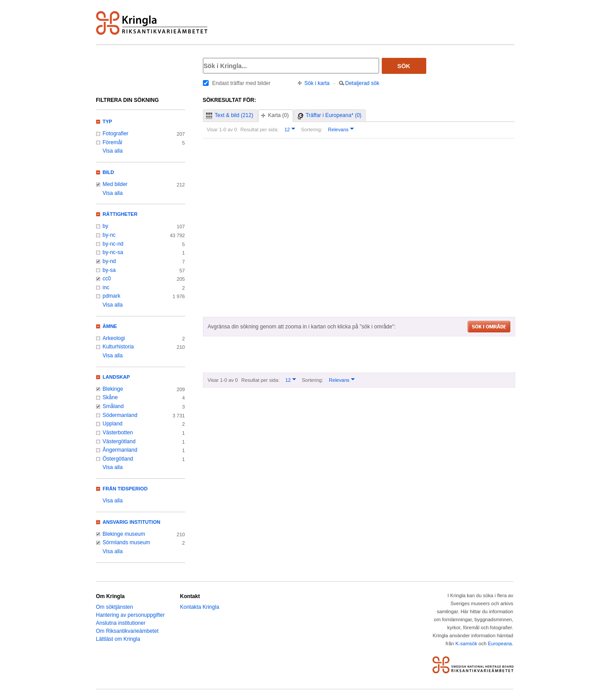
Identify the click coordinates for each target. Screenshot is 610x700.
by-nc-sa (113, 252)
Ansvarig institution (132, 522)
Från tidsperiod (125, 489)
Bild (109, 172)
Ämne (110, 326)
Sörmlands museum (127, 542)
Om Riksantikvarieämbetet (127, 631)
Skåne (110, 397)
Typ (107, 121)
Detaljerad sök (362, 83)
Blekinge (113, 389)
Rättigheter (120, 214)
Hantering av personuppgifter (131, 615)
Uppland (113, 424)
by (106, 226)
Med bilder (115, 184)
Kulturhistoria (118, 347)
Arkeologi (114, 338)
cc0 (107, 279)
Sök (404, 66)
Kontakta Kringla (200, 607)
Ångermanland (120, 450)
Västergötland (119, 441)
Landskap (116, 377)
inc (106, 287)
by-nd (109, 261)
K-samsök (466, 643)
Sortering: (311, 129)
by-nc (109, 235)
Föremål (113, 142)
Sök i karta (317, 83)
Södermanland (120, 415)
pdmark (112, 296)
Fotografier (116, 134)
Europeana (500, 643)
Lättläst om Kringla (118, 639)
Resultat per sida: (259, 129)
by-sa (109, 270)
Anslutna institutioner (121, 623)
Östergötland (118, 459)
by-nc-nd (113, 244)
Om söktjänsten (115, 607)
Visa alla (113, 151)
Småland (113, 406)
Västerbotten (118, 433)
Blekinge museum (124, 534)
